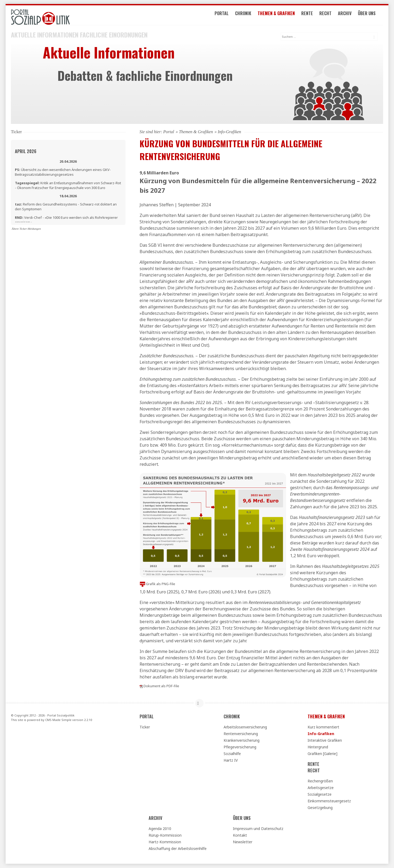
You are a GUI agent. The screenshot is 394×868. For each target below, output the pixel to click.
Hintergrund (318, 747)
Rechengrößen (320, 781)
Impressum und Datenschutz (258, 829)
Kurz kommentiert (323, 727)
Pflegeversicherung (240, 747)
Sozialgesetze (320, 794)
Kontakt (240, 835)
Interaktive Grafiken (325, 741)
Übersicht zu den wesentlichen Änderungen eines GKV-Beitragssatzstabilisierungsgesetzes (63, 172)
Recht (331, 15)
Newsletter (243, 842)
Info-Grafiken (321, 734)
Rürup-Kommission (165, 835)
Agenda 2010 (160, 829)
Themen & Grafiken (282, 15)
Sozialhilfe (232, 754)
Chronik (249, 15)
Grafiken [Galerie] (322, 754)
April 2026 (26, 152)
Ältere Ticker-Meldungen (26, 229)
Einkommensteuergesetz (329, 801)
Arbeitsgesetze (321, 788)
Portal (227, 15)
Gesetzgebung (320, 808)
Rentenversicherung (241, 734)
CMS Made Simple (58, 720)
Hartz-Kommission (165, 842)
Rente (313, 15)
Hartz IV (231, 760)
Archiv (350, 15)
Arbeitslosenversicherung (245, 727)
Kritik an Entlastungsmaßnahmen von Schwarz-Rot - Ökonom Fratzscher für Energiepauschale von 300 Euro (68, 185)
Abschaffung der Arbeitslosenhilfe (178, 849)
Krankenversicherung (242, 741)
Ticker (145, 727)
